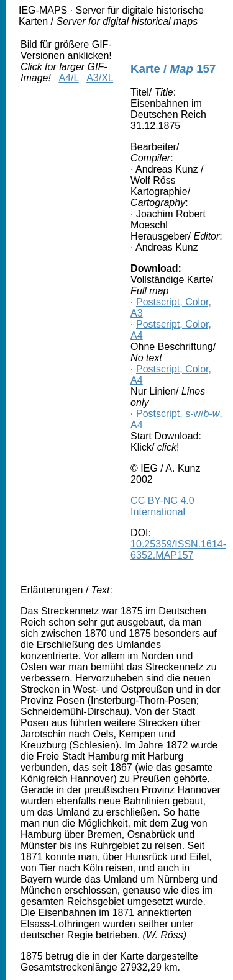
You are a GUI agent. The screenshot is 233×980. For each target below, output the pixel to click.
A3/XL (100, 78)
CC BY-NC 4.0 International (162, 506)
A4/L (68, 78)
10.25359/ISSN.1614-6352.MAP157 (178, 550)
